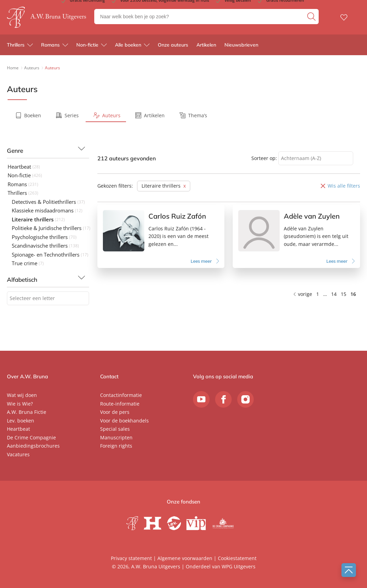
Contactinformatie (121, 395)
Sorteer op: (264, 158)
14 (334, 294)
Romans (50, 45)
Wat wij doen (22, 395)
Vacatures (18, 454)
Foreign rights (116, 446)
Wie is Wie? (20, 404)
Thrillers (16, 45)
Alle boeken (128, 45)
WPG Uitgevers (239, 566)
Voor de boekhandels (124, 421)
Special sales (115, 429)
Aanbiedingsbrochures (33, 446)
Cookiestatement (237, 558)
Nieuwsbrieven (241, 45)
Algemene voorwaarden (185, 558)
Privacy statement (131, 558)
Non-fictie (87, 45)
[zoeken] (312, 17)
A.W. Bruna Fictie (27, 412)
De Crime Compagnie (31, 437)
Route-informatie (120, 404)
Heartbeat (18, 429)
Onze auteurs (173, 45)
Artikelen (206, 45)
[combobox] (48, 298)
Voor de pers (115, 412)
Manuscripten (116, 437)
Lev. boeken (21, 421)
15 (344, 294)
